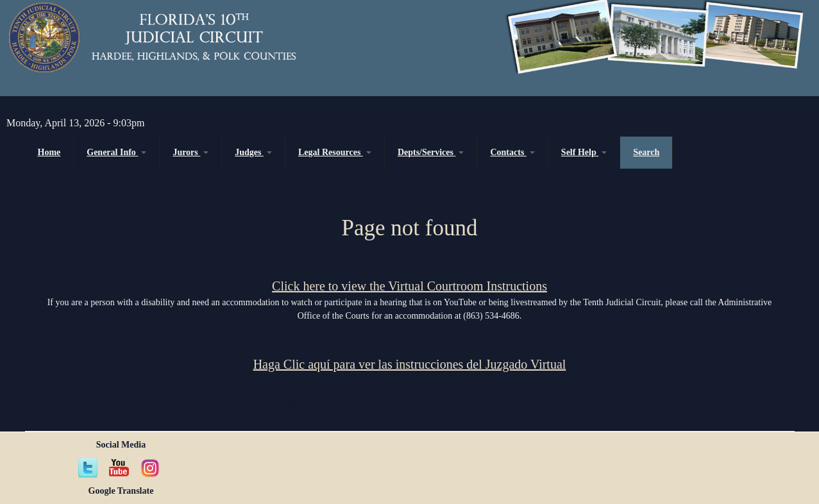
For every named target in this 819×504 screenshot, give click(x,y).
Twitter (89, 468)
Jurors (190, 152)
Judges (253, 152)
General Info (116, 152)
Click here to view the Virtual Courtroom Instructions (409, 286)
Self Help (584, 152)
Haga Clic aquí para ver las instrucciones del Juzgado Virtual (410, 364)
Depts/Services (431, 152)
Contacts (512, 152)
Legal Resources (335, 152)
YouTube (119, 468)
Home (49, 152)
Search (646, 152)
